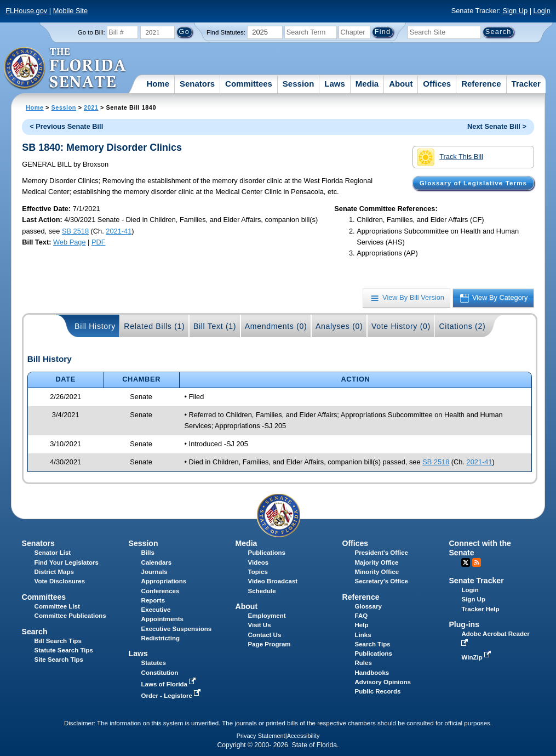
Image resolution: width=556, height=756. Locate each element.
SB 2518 (75, 231)
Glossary (368, 606)
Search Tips (373, 644)
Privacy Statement (261, 736)
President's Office (382, 553)
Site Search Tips (59, 660)
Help (362, 625)
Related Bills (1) (154, 326)
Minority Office (377, 572)
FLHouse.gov (26, 11)
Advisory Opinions (383, 682)
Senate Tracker (476, 581)
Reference (481, 84)
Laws (335, 84)
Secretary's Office (382, 581)
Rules (363, 663)
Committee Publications (70, 616)
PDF (99, 242)
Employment (267, 616)
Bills (148, 553)
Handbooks (372, 673)
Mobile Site (70, 11)
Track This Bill (450, 157)
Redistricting (161, 638)
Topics (258, 572)
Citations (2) (462, 326)
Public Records (378, 691)
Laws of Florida (170, 684)
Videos (259, 562)
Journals (154, 572)
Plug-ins (464, 624)
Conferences (161, 591)
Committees (249, 84)
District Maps (54, 572)
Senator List (53, 553)
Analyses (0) (339, 326)
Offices (437, 84)
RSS (477, 562)
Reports (153, 600)
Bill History (95, 326)
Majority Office (377, 562)
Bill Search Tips (58, 641)
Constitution (160, 673)
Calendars (157, 562)
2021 (91, 107)
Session (299, 84)
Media (367, 84)
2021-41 (119, 231)
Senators (197, 84)
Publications (267, 553)
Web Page (70, 242)
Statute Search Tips (64, 650)
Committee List (57, 606)
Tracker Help (480, 609)
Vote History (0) (401, 326)
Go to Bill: (91, 32)
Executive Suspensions (177, 629)
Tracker (526, 84)
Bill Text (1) (215, 326)
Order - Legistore (172, 696)
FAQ (362, 616)
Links (363, 635)
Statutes (154, 663)
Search (35, 632)
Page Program (270, 644)
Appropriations (164, 581)
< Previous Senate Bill (66, 126)
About (401, 84)
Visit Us (260, 625)
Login (542, 11)
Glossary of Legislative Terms (473, 183)
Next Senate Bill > (497, 126)
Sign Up (515, 11)
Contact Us (265, 635)
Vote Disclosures (60, 581)
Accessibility (303, 736)
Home (158, 84)
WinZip (477, 657)
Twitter (466, 562)
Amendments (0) (276, 326)
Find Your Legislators (67, 562)
